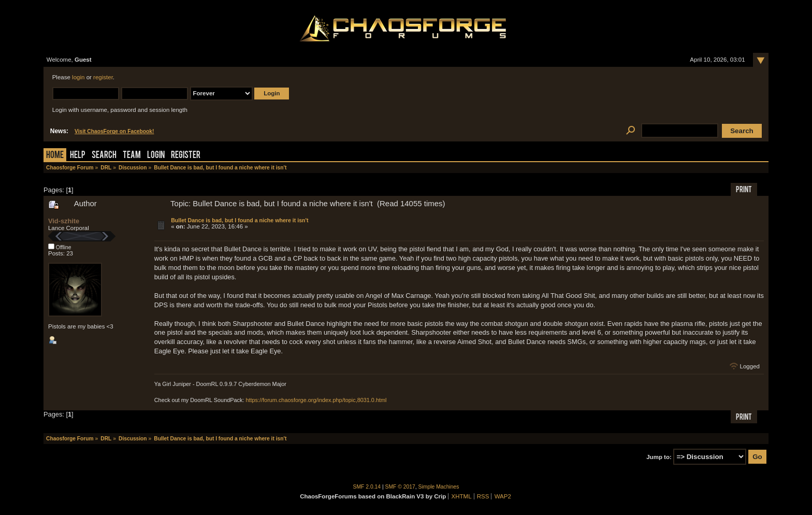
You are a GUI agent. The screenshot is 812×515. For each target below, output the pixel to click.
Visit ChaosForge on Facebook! (114, 131)
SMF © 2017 (400, 487)
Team (132, 156)
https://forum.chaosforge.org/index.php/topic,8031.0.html (316, 400)
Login (156, 156)
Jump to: (659, 457)
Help (78, 156)
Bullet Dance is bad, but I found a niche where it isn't (240, 220)
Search (104, 156)
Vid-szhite (64, 221)
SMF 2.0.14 (367, 487)
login (78, 77)
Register (186, 156)
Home (55, 156)
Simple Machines (439, 487)
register (103, 77)
